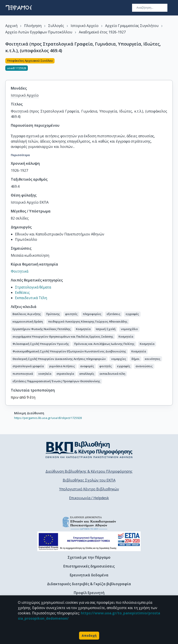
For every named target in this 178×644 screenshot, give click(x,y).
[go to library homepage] (89, 450)
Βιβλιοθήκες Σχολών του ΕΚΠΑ (89, 480)
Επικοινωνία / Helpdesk (89, 498)
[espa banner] (89, 541)
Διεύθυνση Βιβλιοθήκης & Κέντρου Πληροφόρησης (89, 471)
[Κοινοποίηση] (171, 67)
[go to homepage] (19, 8)
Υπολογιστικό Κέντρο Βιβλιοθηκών (89, 489)
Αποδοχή (89, 636)
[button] (27, 314)
